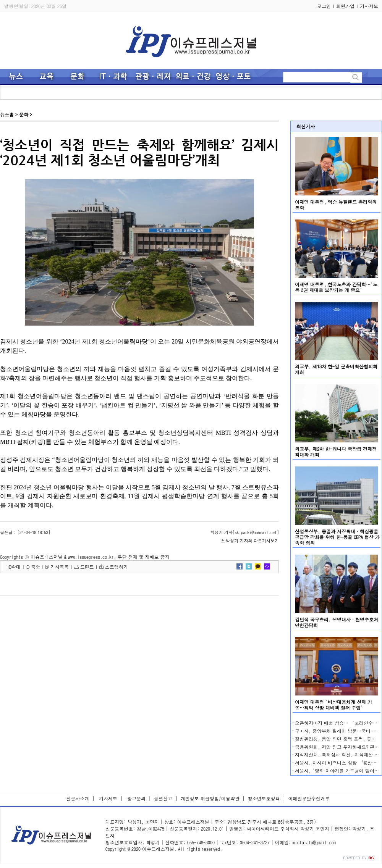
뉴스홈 (7, 114)
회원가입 (345, 6)
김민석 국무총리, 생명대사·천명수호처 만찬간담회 (337, 622)
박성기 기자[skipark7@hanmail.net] (245, 532)
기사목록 (60, 567)
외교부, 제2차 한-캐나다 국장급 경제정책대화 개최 (336, 452)
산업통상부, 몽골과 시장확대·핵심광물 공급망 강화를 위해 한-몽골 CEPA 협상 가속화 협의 (337, 537)
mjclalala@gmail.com (314, 842)
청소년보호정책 (264, 798)
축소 (36, 567)
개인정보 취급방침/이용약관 (210, 798)
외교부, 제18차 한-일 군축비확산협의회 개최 (336, 369)
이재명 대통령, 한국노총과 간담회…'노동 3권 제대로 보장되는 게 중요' (336, 287)
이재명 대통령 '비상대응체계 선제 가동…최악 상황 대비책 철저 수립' (333, 705)
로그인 (324, 6)
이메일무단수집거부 (309, 798)
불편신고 (163, 798)
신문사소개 (78, 798)
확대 (16, 567)
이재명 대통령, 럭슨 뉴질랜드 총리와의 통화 (336, 205)
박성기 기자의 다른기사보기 (252, 541)
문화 (24, 114)
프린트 (87, 567)
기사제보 (369, 6)
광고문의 (136, 798)
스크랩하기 (117, 567)
